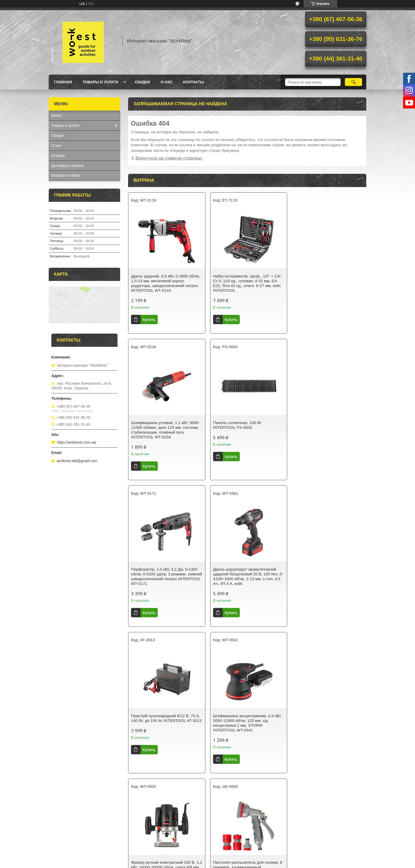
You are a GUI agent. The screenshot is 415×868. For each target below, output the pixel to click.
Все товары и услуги (245, 783)
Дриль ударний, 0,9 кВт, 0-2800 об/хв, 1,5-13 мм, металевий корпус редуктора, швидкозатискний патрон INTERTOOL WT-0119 (165, 283)
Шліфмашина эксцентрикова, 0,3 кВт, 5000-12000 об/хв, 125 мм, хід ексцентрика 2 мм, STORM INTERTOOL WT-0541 (246, 576)
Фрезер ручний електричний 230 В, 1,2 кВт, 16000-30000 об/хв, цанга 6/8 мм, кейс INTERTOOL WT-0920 (327, 574)
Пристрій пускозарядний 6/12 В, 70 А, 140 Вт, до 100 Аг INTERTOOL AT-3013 (165, 574)
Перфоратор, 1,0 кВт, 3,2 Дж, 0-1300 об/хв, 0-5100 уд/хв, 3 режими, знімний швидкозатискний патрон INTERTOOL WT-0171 (245, 430)
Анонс (57, 115)
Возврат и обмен (66, 175)
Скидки (142, 82)
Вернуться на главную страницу (169, 158)
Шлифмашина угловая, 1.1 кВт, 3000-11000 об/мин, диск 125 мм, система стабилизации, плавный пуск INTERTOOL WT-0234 (327, 283)
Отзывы (58, 156)
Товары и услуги (100, 82)
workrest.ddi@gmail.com (77, 461)
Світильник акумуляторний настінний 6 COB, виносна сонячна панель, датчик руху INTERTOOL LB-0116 (246, 721)
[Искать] (353, 82)
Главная (63, 82)
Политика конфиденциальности (251, 863)
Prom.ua (230, 858)
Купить (149, 319)
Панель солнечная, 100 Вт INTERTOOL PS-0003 (155, 425)
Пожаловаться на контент (206, 863)
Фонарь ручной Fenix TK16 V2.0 (322, 716)
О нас (167, 82)
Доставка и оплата (67, 166)
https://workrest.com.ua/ (77, 442)
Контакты (193, 82)
